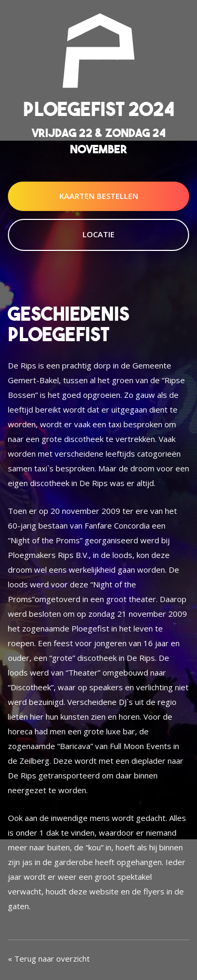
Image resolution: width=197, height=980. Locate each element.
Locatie (98, 234)
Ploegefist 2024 (99, 109)
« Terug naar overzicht (49, 958)
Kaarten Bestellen (99, 196)
